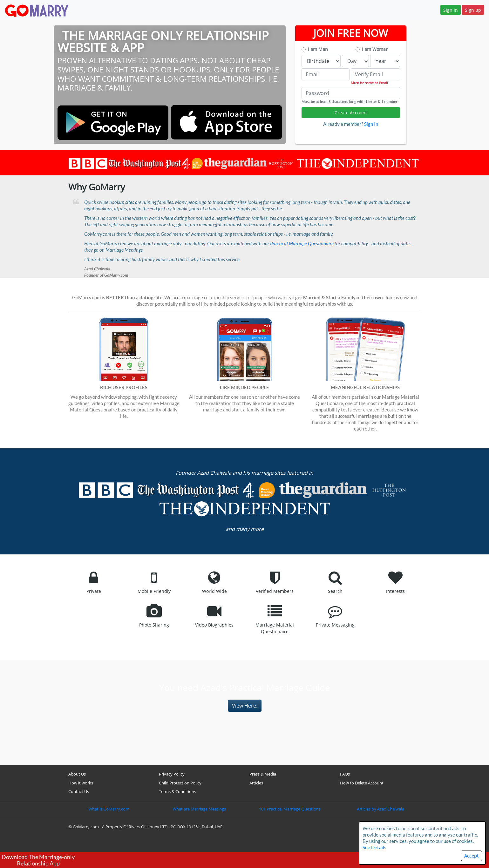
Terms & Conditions (177, 791)
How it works (81, 783)
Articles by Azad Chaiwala (380, 809)
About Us (77, 774)
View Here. (245, 706)
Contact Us (79, 791)
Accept (471, 856)
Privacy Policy (172, 774)
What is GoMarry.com (109, 809)
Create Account (351, 113)
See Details (374, 847)
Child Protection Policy (180, 783)
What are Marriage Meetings (199, 809)
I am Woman (375, 49)
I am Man (318, 49)
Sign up (473, 10)
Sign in (451, 10)
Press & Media (263, 774)
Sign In (371, 124)
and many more (245, 529)
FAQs (345, 774)
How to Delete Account (362, 783)
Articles (256, 783)
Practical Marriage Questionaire (302, 243)
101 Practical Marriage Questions (290, 809)
